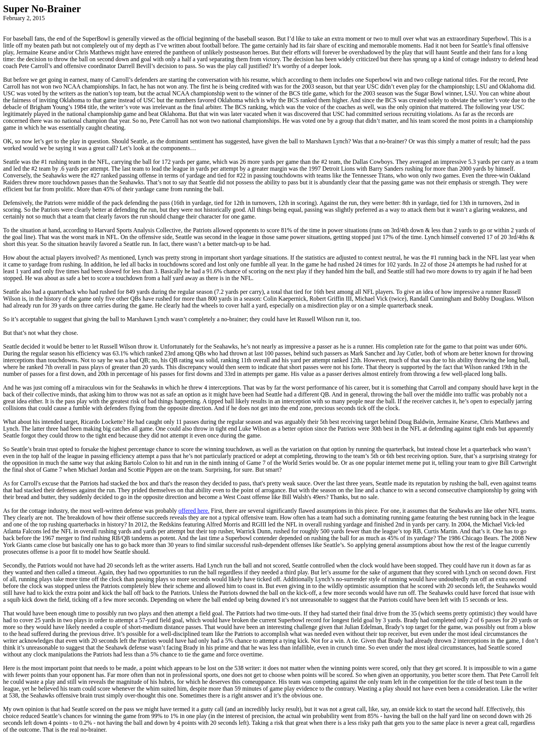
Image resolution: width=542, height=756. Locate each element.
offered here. (194, 511)
